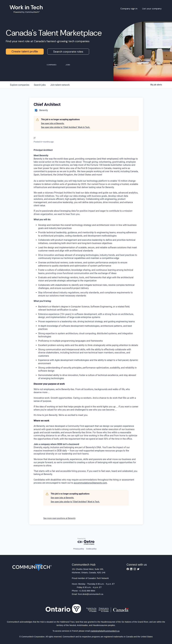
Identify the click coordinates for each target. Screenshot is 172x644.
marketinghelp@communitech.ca (105, 631)
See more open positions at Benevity (59, 518)
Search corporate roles (68, 52)
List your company (152, 9)
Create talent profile (25, 51)
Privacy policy (79, 549)
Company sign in (129, 9)
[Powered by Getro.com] (86, 542)
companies (20, 85)
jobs (40, 85)
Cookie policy (91, 549)
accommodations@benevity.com (90, 483)
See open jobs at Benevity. (53, 123)
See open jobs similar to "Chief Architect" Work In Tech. (66, 127)
